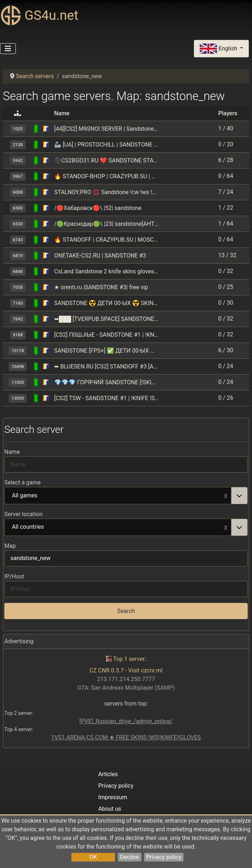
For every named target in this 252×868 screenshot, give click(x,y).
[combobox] (126, 496)
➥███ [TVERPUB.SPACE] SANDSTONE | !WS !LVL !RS (106, 319)
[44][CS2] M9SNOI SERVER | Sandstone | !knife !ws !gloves (106, 129)
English (219, 49)
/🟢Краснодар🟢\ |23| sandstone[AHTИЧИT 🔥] (106, 224)
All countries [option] (118, 527)
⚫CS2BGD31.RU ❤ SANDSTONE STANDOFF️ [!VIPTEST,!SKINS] (106, 160)
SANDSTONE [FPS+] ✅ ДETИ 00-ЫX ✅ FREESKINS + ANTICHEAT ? (106, 351)
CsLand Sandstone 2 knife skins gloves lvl (106, 271)
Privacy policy (164, 857)
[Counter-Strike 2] (46, 129)
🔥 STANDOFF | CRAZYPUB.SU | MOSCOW (106, 240)
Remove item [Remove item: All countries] (226, 527)
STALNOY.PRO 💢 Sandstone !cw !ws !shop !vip (106, 192)
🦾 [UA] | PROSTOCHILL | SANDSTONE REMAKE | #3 (106, 145)
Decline (129, 857)
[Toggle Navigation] (8, 49)
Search (126, 611)
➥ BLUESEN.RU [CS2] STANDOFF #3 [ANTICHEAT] (106, 366)
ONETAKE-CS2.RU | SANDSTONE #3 (100, 256)
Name (12, 452)
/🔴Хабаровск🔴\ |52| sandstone (98, 208)
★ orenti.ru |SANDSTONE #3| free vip (101, 287)
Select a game (23, 482)
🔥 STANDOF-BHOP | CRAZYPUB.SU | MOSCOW (106, 176)
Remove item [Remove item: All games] (226, 496)
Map (10, 546)
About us (110, 809)
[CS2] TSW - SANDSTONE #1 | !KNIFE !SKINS (106, 398)
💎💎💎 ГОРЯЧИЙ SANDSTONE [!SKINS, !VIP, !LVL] (106, 382)
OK (93, 857)
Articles (108, 774)
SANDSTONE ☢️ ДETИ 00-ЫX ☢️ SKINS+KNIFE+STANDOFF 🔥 (106, 303)
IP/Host (14, 576)
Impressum (113, 797)
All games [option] (118, 496)
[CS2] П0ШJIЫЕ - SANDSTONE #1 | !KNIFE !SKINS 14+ (106, 335)
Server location (23, 514)
